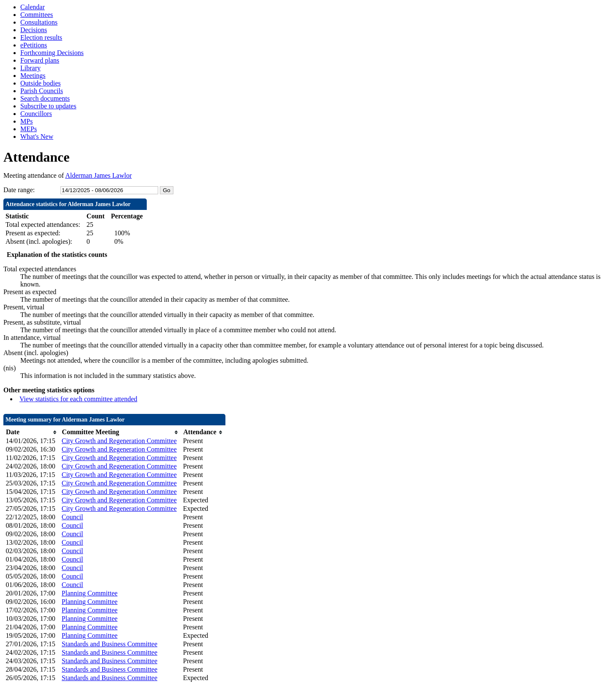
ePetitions (34, 45)
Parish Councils (42, 91)
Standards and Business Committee (110, 644)
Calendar (33, 7)
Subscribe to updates (48, 106)
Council (73, 517)
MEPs (29, 129)
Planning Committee (90, 593)
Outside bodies (41, 83)
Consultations (39, 22)
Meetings (33, 76)
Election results (41, 37)
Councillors (36, 114)
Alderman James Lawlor (98, 175)
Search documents (45, 98)
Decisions (34, 30)
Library (30, 68)
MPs (26, 121)
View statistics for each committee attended (78, 399)
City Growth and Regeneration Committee (119, 441)
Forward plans (40, 60)
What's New (37, 136)
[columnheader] (32, 432)
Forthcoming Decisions (52, 53)
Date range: (19, 190)
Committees (37, 15)
